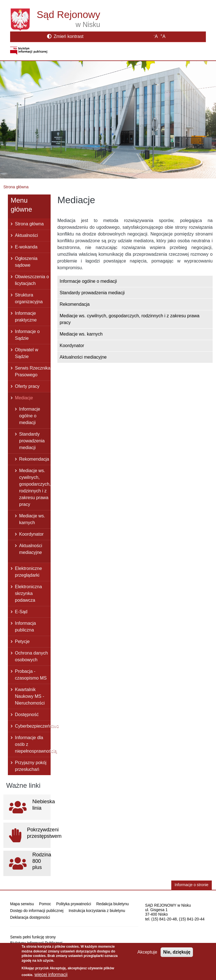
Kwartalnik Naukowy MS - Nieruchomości (30, 696)
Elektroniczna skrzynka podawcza (28, 593)
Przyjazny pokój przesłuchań (31, 766)
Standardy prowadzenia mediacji (92, 293)
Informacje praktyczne (26, 317)
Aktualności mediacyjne (83, 357)
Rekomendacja (75, 304)
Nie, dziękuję (177, 952)
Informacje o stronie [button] (192, 885)
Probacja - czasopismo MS (31, 675)
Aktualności (26, 235)
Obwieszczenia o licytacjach (32, 280)
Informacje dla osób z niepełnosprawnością (33, 744)
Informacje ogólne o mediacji (88, 281)
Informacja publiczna (25, 627)
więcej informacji (51, 975)
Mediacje (24, 398)
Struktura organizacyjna (29, 298)
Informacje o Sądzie (27, 335)
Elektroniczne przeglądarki (28, 572)
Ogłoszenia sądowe (26, 262)
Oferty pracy (27, 386)
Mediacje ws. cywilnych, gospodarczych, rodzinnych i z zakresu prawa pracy (130, 319)
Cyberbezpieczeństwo (33, 726)
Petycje (22, 641)
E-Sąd (21, 612)
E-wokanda (26, 247)
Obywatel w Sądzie (27, 353)
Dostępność (27, 715)
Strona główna (16, 187)
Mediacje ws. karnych (81, 334)
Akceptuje (147, 952)
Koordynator (72, 346)
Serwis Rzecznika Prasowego (33, 371)
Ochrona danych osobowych (31, 656)
